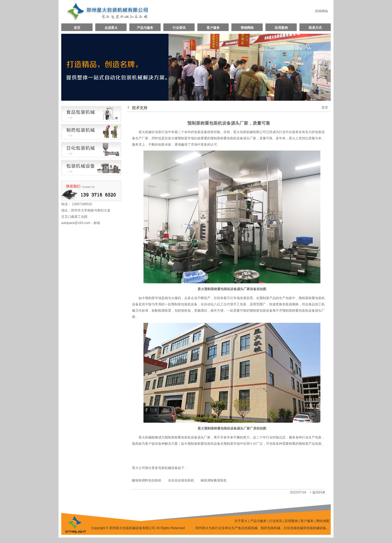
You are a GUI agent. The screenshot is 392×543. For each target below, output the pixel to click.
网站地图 (323, 521)
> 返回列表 (317, 492)
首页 (77, 28)
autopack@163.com (76, 223)
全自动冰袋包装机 (181, 480)
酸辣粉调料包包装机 (147, 480)
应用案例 (281, 28)
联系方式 (315, 28)
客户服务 (213, 28)
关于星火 (241, 521)
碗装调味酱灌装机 (214, 480)
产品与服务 (145, 28)
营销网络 (321, 11)
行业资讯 (179, 28)
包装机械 (165, 468)
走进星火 (111, 28)
